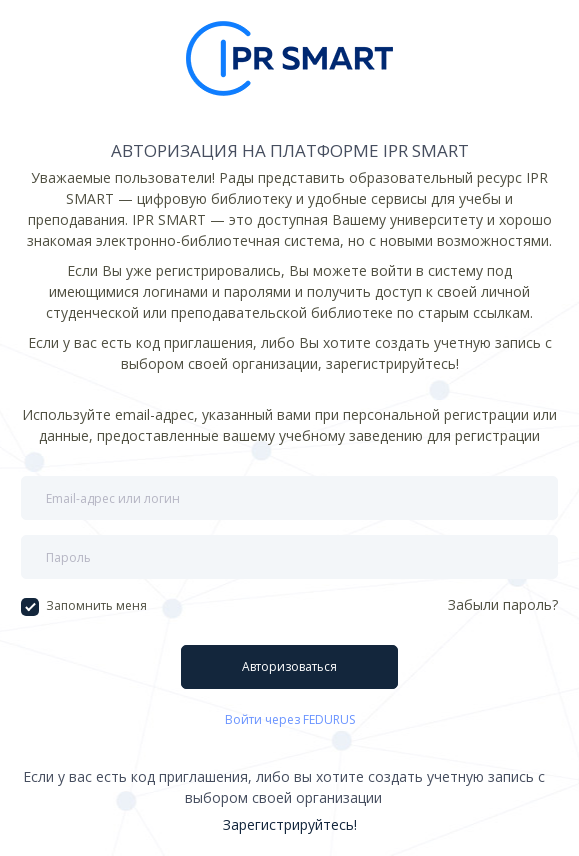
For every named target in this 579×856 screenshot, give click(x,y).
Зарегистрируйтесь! (290, 824)
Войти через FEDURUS (290, 719)
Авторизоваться (289, 666)
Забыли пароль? (503, 604)
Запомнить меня (84, 606)
